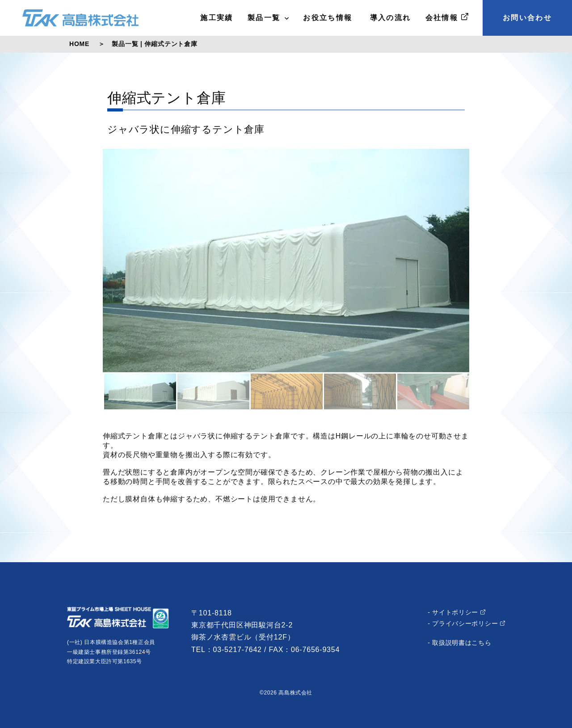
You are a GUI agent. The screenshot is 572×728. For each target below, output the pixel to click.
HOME (79, 44)
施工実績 (217, 18)
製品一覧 (268, 18)
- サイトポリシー (456, 612)
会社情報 (447, 17)
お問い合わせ (527, 18)
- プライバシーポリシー (466, 623)
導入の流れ (389, 18)
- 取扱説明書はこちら (459, 643)
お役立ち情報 (328, 18)
